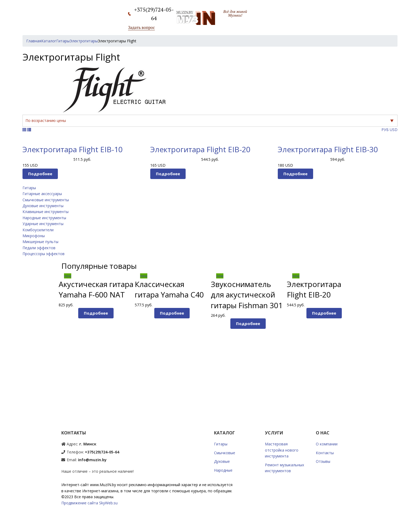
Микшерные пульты (40, 242)
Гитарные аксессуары (42, 194)
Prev (49, 337)
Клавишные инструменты (46, 212)
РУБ (385, 130)
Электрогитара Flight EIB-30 (328, 149)
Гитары (29, 188)
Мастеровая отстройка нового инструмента (282, 450)
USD (394, 130)
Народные (223, 470)
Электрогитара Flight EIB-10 (73, 149)
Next (371, 337)
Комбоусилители (38, 230)
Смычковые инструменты (46, 200)
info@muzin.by (92, 460)
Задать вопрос (141, 27)
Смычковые (225, 453)
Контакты (325, 453)
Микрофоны (34, 236)
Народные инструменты (44, 218)
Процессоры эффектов (44, 254)
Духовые (222, 461)
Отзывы (323, 461)
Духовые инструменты (43, 206)
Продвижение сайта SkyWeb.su (89, 503)
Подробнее (40, 174)
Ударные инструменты (43, 224)
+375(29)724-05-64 (102, 452)
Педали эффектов (39, 248)
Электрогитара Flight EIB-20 (200, 149)
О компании (327, 444)
